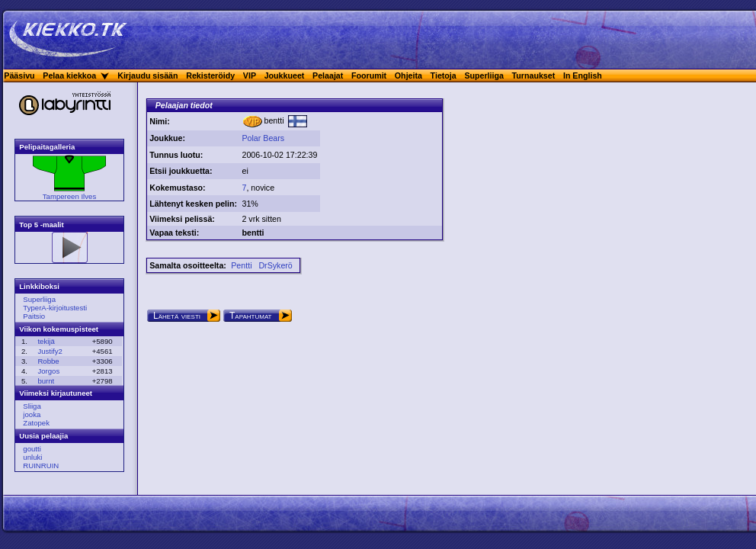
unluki (32, 457)
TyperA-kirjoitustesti (55, 308)
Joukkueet (285, 75)
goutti (32, 449)
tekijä (46, 341)
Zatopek (36, 423)
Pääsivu (19, 75)
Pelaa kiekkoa (69, 75)
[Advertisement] (381, 161)
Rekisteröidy (210, 75)
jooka (32, 414)
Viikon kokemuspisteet (59, 329)
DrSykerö (275, 265)
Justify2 (50, 351)
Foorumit (369, 75)
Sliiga (32, 406)
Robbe (48, 361)
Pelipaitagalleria (47, 147)
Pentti (241, 265)
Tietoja (444, 75)
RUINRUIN (41, 466)
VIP (250, 75)
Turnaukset (534, 75)
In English (583, 75)
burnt (46, 381)
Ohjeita (408, 75)
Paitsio (34, 316)
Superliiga (484, 75)
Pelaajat (328, 75)
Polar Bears (263, 138)
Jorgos (48, 371)
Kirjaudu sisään (147, 75)
